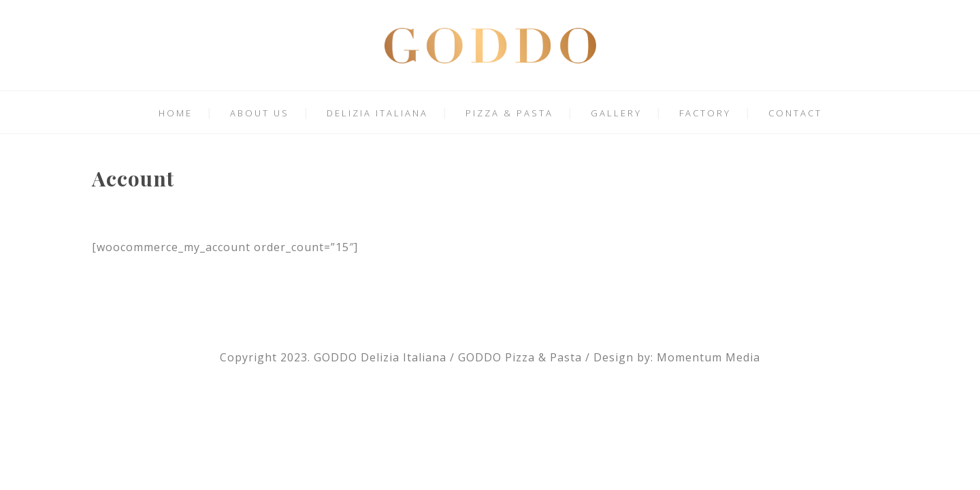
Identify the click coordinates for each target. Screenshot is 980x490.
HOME (176, 113)
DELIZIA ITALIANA (377, 113)
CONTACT (795, 113)
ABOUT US (260, 113)
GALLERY (616, 113)
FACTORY (705, 113)
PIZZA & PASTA (509, 113)
